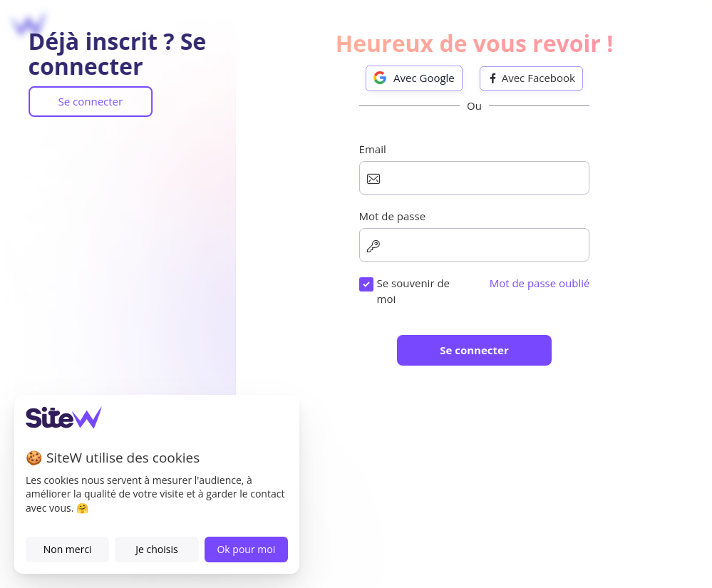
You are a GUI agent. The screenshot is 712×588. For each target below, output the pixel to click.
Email (339, 237)
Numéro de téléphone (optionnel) (408, 371)
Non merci (68, 549)
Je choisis (156, 549)
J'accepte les (432, 438)
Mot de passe (358, 304)
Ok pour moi (246, 549)
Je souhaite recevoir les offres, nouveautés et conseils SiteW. (475, 481)
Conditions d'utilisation (463, 438)
